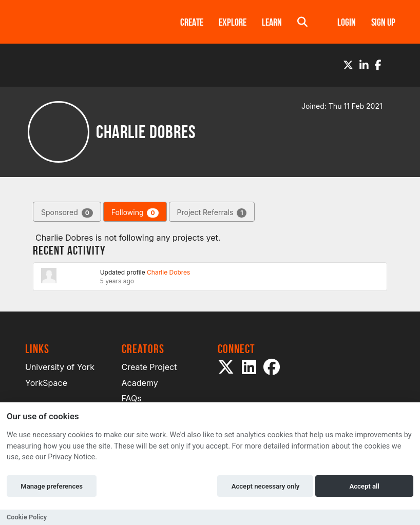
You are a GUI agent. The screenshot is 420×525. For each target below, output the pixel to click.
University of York (60, 367)
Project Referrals (212, 213)
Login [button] (347, 22)
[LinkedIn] (364, 65)
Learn (272, 22)
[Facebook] (378, 65)
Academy (140, 383)
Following (135, 213)
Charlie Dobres (168, 272)
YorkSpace (46, 383)
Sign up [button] (383, 22)
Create (192, 22)
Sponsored (67, 213)
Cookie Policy (27, 517)
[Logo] (89, 22)
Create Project (149, 367)
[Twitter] (348, 65)
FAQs (132, 398)
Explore (233, 22)
